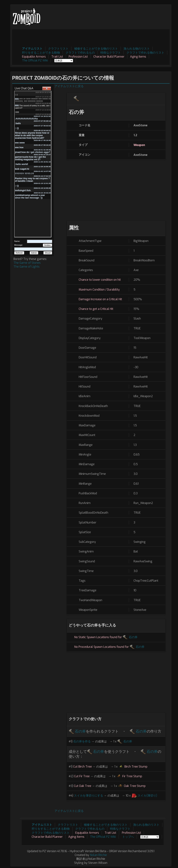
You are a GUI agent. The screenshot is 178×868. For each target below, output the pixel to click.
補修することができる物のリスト (96, 49)
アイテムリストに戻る (69, 86)
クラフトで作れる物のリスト (145, 53)
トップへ (128, 837)
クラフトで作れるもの (80, 53)
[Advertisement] (103, 38)
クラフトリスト (58, 49)
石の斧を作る (82, 741)
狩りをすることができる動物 (41, 53)
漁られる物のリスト (137, 49)
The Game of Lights (27, 267)
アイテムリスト (32, 49)
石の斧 (133, 637)
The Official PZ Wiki (35, 60)
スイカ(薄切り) (147, 796)
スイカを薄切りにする (89, 796)
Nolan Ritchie (98, 855)
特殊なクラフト (111, 53)
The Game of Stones (27, 263)
